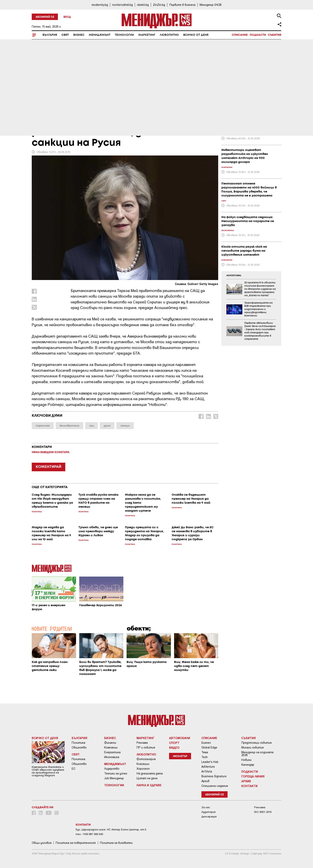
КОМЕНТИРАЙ (49, 467)
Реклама (142, 743)
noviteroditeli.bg (122, 5)
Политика (78, 743)
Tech (205, 757)
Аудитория (209, 812)
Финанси (110, 743)
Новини (246, 760)
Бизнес (79, 35)
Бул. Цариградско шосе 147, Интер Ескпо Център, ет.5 (111, 830)
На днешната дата (150, 773)
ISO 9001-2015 (263, 812)
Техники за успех (116, 773)
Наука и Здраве (149, 785)
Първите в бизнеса (182, 5)
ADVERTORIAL (234, 276)
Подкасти (258, 35)
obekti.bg (143, 5)
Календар (248, 765)
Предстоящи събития (257, 743)
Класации (143, 764)
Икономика (112, 757)
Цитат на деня (147, 778)
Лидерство (112, 769)
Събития (275, 35)
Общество (79, 747)
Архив (205, 781)
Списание (240, 35)
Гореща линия (253, 776)
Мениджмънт (100, 35)
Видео (174, 747)
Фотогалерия (146, 759)
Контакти (249, 786)
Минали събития (253, 747)
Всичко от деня (196, 35)
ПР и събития (146, 747)
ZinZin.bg (159, 5)
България (50, 35)
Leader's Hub (210, 762)
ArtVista (207, 771)
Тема (205, 752)
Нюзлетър (180, 756)
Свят (65, 35)
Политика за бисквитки (116, 843)
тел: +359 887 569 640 (89, 834)
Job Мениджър (114, 778)
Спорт (174, 743)
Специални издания (215, 786)
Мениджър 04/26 (211, 5)
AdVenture (208, 767)
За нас (206, 807)
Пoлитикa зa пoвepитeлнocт (76, 843)
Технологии (124, 35)
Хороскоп (143, 769)
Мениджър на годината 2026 (257, 754)
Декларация (209, 817)
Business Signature (214, 776)
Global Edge (209, 747)
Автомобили (180, 738)
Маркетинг (147, 35)
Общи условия (42, 843)
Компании (111, 747)
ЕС (74, 769)
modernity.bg (100, 5)
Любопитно (169, 35)
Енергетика (112, 752)
